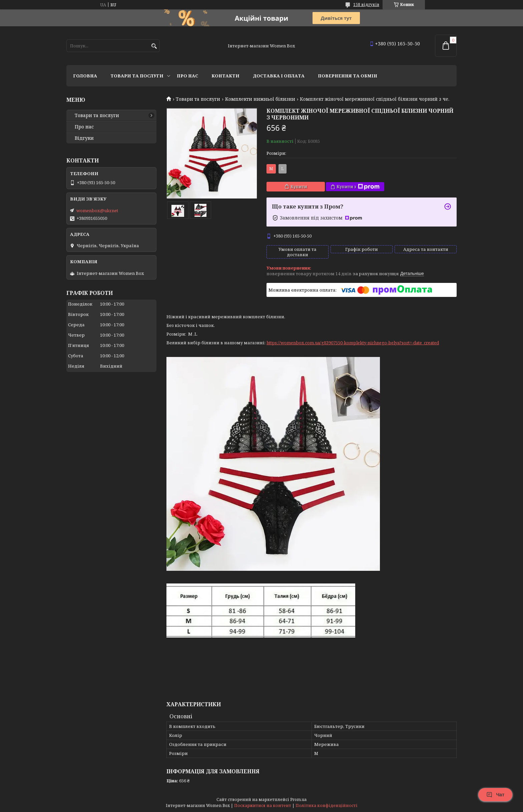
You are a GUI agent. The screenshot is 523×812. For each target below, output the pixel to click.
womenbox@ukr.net (97, 211)
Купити (299, 186)
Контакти (225, 76)
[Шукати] (154, 46)
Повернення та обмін (348, 76)
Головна (85, 76)
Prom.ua (298, 799)
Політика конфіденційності (327, 805)
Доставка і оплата (279, 76)
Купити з (358, 187)
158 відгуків (366, 5)
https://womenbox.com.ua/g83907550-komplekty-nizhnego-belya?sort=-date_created (353, 343)
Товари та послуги (137, 76)
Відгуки (84, 138)
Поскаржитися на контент (263, 805)
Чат (495, 795)
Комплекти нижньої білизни (260, 99)
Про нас (187, 76)
